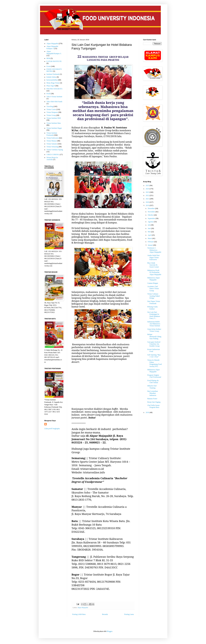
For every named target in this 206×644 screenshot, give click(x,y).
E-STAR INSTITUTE (54, 61)
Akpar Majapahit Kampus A (52, 47)
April (150, 235)
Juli (149, 225)
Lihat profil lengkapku (52, 429)
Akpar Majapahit (83, 607)
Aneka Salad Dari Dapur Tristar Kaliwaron (153, 257)
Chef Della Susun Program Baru (153, 406)
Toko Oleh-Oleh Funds (54, 102)
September (152, 218)
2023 (148, 192)
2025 (148, 185)
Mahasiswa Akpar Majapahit (153, 279)
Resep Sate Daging (154, 402)
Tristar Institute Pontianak (52, 134)
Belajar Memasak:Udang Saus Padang (154, 336)
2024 (148, 189)
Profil (48, 94)
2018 (148, 412)
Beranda (105, 614)
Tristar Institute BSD (54, 118)
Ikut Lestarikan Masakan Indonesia (153, 393)
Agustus (151, 222)
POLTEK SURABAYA (54, 89)
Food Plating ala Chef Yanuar (153, 381)
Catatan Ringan (153, 283)
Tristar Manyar (52, 141)
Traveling (50, 106)
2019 (148, 205)
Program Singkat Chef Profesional (154, 376)
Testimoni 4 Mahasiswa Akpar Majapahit (154, 250)
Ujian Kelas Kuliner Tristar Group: (154, 330)
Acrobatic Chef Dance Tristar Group (153, 289)
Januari (150, 245)
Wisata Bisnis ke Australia (52, 159)
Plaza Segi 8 (51, 86)
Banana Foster (152, 399)
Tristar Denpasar (52, 112)
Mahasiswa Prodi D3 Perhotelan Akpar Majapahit (154, 272)
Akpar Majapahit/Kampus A (54, 52)
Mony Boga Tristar (53, 83)
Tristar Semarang (52, 147)
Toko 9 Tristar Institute (54, 97)
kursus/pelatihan (52, 80)
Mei (149, 232)
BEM (48, 58)
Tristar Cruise (51, 109)
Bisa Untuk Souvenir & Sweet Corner (153, 265)
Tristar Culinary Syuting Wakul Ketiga (153, 296)
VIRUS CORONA (53, 155)
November (152, 212)
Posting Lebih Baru (79, 614)
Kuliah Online (51, 77)
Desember (151, 208)
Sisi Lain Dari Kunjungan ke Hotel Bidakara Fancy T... (154, 315)
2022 (148, 195)
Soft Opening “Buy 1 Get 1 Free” (154, 356)
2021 (148, 199)
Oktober (151, 215)
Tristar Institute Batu (54, 123)
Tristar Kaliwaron (53, 138)
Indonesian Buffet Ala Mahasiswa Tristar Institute (154, 324)
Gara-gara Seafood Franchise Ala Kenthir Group (154, 344)
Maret (150, 238)
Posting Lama (129, 614)
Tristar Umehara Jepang (55, 150)
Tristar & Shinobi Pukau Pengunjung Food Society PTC (154, 363)
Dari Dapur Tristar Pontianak (154, 302)
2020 (148, 202)
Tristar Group (51, 115)
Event (48, 66)
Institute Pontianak (53, 74)
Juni (149, 228)
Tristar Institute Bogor (54, 128)
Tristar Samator (52, 144)
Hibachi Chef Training (152, 387)
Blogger (109, 631)
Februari (151, 242)
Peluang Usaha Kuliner (152, 308)
